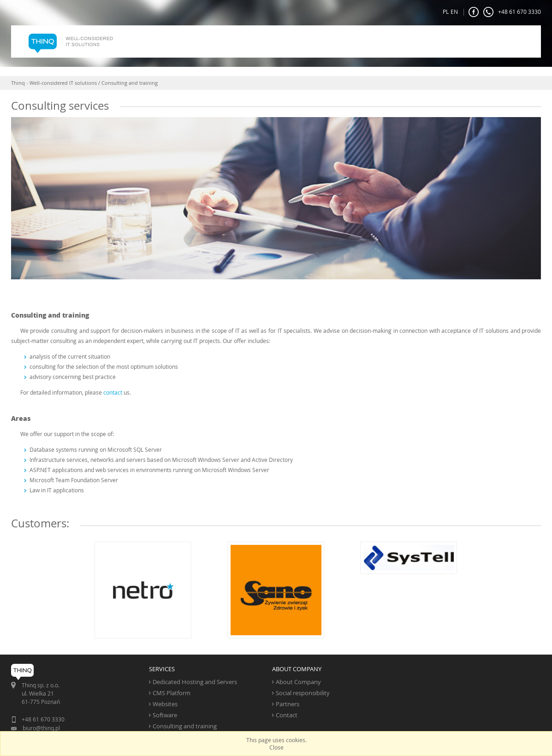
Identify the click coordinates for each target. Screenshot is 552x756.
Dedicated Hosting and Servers (195, 682)
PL (446, 12)
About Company (298, 682)
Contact (287, 715)
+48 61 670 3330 (512, 12)
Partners (288, 704)
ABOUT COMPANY (297, 669)
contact (113, 392)
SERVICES (162, 669)
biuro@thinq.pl (41, 728)
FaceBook (474, 12)
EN (454, 12)
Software (165, 715)
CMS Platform (172, 693)
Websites (165, 704)
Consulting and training (130, 83)
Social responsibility (303, 693)
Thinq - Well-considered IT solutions (54, 83)
